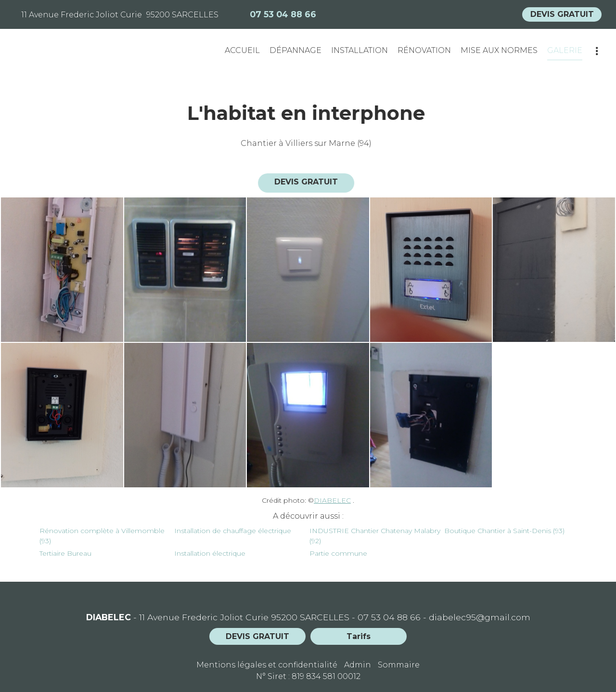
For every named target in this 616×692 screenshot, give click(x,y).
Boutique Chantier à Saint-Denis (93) (504, 531)
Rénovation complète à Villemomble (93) (102, 536)
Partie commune (338, 553)
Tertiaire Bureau (65, 553)
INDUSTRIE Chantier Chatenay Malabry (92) (375, 536)
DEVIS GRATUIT (562, 14)
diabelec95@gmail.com (480, 617)
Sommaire (399, 665)
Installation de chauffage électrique (233, 531)
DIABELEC (332, 500)
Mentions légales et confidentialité (267, 665)
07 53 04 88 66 (389, 617)
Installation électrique (210, 553)
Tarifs (359, 636)
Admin (358, 665)
